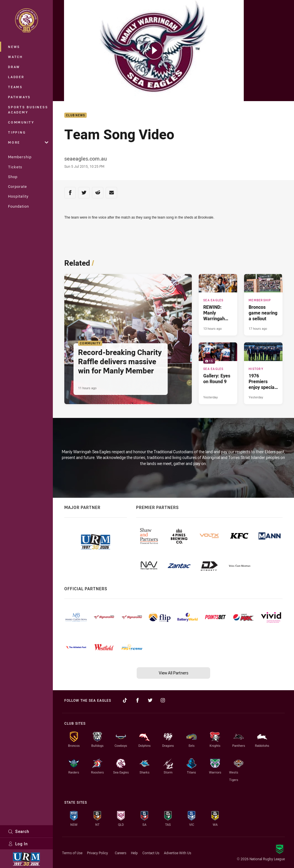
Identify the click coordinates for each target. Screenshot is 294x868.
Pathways (19, 97)
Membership (20, 157)
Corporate (18, 186)
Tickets (15, 167)
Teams (15, 87)
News (14, 47)
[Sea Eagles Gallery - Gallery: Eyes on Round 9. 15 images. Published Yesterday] (218, 373)
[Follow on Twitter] (150, 700)
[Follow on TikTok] (125, 700)
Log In (18, 844)
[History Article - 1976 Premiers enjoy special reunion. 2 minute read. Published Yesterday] (263, 373)
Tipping (17, 132)
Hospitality (18, 196)
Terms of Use (72, 853)
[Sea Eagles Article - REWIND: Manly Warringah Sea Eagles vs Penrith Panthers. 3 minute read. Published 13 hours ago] (218, 305)
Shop (13, 177)
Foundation (19, 206)
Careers (121, 853)
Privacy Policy (97, 853)
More (28, 142)
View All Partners (174, 673)
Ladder (16, 77)
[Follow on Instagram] (163, 700)
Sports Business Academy (28, 110)
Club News (76, 115)
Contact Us (151, 853)
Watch (16, 57)
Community (21, 122)
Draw (14, 67)
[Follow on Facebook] (138, 700)
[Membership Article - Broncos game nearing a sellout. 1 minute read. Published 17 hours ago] (263, 305)
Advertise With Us (178, 853)
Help (134, 853)
